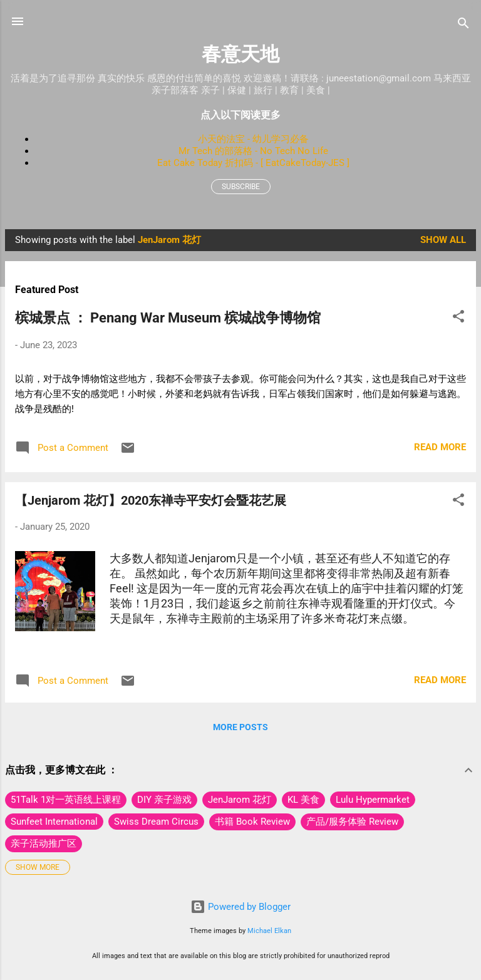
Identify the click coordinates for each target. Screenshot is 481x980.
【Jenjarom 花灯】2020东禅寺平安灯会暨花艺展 (151, 500)
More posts (240, 727)
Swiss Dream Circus (156, 822)
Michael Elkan (269, 931)
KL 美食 (303, 800)
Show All (443, 240)
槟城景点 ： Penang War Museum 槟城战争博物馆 (168, 318)
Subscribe (241, 187)
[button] (458, 318)
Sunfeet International (54, 822)
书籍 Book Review (252, 822)
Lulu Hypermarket (373, 800)
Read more (440, 447)
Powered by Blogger (240, 907)
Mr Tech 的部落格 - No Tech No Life (253, 151)
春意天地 (240, 54)
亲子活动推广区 (44, 843)
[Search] (463, 25)
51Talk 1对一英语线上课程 (66, 800)
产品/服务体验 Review (352, 822)
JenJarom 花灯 (240, 800)
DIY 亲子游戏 (164, 800)
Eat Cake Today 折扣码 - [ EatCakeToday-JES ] (253, 163)
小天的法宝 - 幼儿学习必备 (253, 139)
